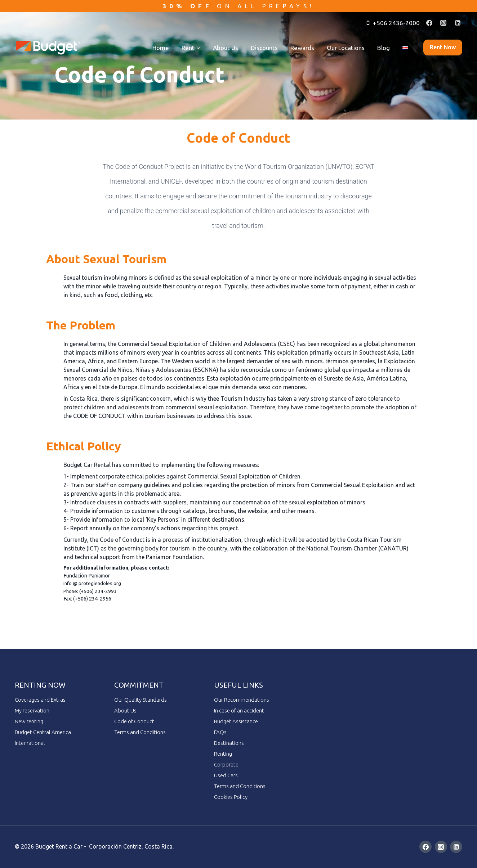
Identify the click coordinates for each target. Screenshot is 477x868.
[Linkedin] (458, 23)
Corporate (226, 764)
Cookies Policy (231, 797)
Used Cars (226, 775)
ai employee (116, 769)
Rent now (443, 47)
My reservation (32, 710)
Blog (384, 48)
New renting (29, 721)
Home (161, 48)
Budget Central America (43, 732)
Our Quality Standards (141, 700)
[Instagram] (443, 23)
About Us (226, 48)
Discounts (264, 48)
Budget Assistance (236, 721)
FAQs (220, 732)
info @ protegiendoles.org (93, 583)
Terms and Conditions (140, 732)
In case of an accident (239, 710)
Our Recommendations (242, 700)
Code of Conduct (134, 721)
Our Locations (346, 48)
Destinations (229, 743)
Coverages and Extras (40, 700)
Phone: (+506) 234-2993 (91, 591)
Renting (223, 754)
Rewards (302, 48)
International (30, 743)
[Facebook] (429, 23)
